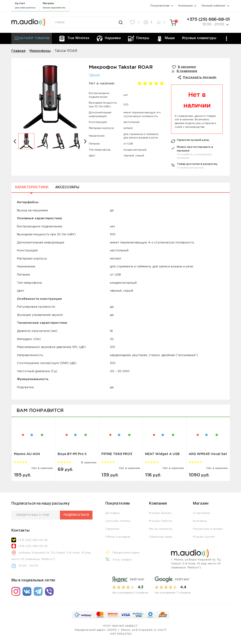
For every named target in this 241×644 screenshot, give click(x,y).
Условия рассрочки (190, 168)
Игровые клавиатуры (199, 38)
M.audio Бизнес (160, 513)
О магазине (201, 513)
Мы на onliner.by (161, 529)
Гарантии (112, 529)
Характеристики (32, 187)
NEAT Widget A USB (162, 454)
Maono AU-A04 (27, 454)
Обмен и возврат (118, 537)
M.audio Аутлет (204, 537)
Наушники (109, 39)
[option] (50, 99)
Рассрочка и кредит (208, 529)
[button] (15, 141)
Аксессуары (67, 187)
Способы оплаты (118, 521)
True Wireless (74, 39)
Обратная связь (161, 537)
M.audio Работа (160, 521)
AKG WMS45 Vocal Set (208, 454)
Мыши (166, 39)
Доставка (112, 513)
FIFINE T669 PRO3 (117, 454)
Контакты (200, 521)
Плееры (139, 39)
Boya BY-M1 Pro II (72, 454)
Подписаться (76, 515)
